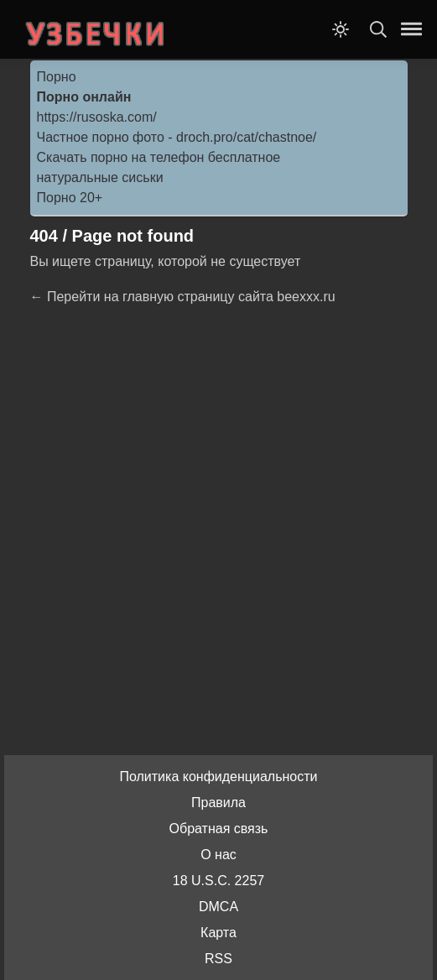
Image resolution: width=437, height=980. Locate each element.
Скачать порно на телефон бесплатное (159, 157)
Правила (218, 803)
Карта (218, 933)
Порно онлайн (84, 97)
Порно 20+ (70, 198)
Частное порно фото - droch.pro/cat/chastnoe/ (177, 137)
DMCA (218, 907)
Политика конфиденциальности (218, 777)
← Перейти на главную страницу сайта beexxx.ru (183, 297)
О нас (218, 855)
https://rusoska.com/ (97, 117)
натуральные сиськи (100, 177)
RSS (218, 959)
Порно (57, 77)
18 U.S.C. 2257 (218, 881)
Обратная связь (219, 829)
